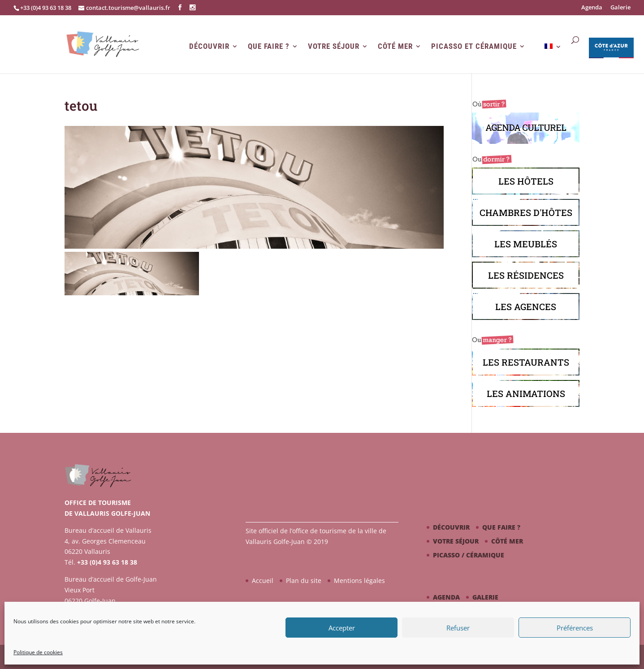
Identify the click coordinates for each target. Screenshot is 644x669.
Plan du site (304, 581)
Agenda (592, 8)
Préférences (575, 628)
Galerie (620, 8)
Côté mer (395, 46)
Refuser (458, 628)
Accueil (263, 581)
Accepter (342, 628)
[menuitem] (553, 58)
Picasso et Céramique (474, 46)
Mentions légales (359, 581)
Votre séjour (334, 46)
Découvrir (209, 46)
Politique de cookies (38, 652)
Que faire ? (269, 46)
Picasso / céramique (469, 555)
